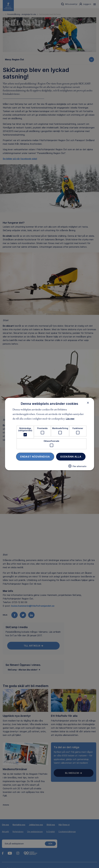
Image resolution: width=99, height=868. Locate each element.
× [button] (88, 403)
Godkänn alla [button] (71, 456)
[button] (77, 467)
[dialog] (49, 434)
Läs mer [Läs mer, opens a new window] (70, 419)
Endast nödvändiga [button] (35, 456)
